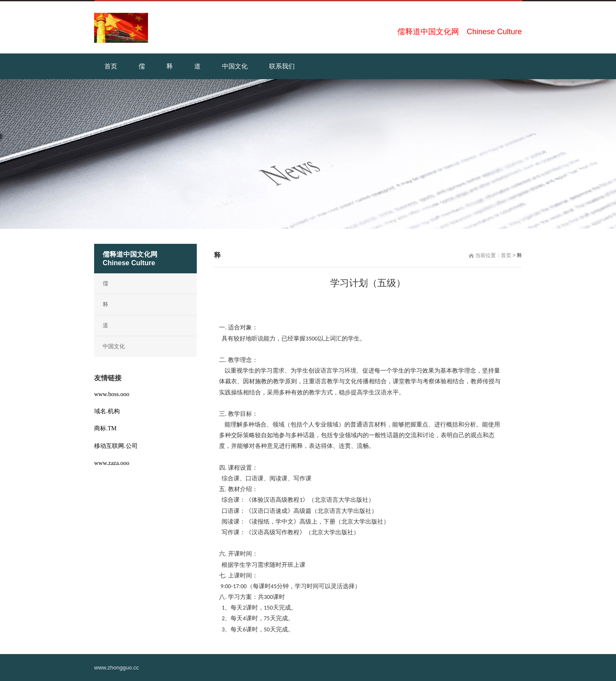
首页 (506, 255)
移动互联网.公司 (116, 446)
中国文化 (114, 346)
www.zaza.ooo (112, 463)
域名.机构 (107, 411)
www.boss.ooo (112, 394)
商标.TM (105, 428)
